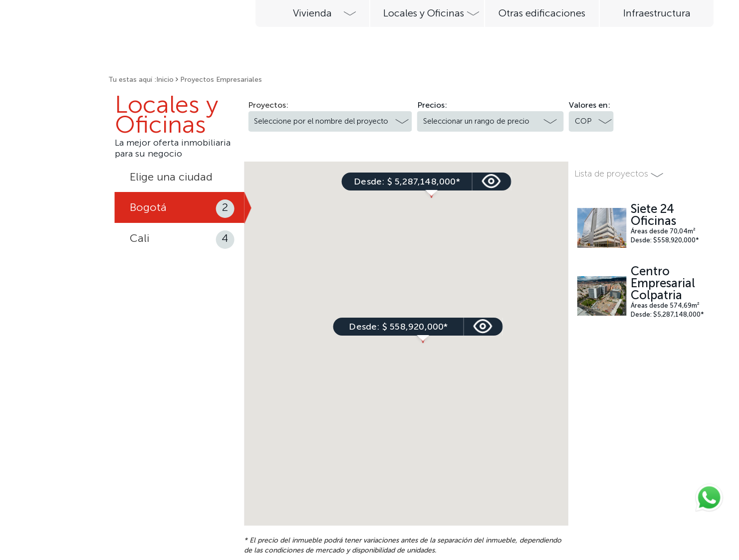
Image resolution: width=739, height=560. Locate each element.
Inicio (165, 80)
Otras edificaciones (542, 13)
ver (418, 327)
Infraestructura (657, 13)
